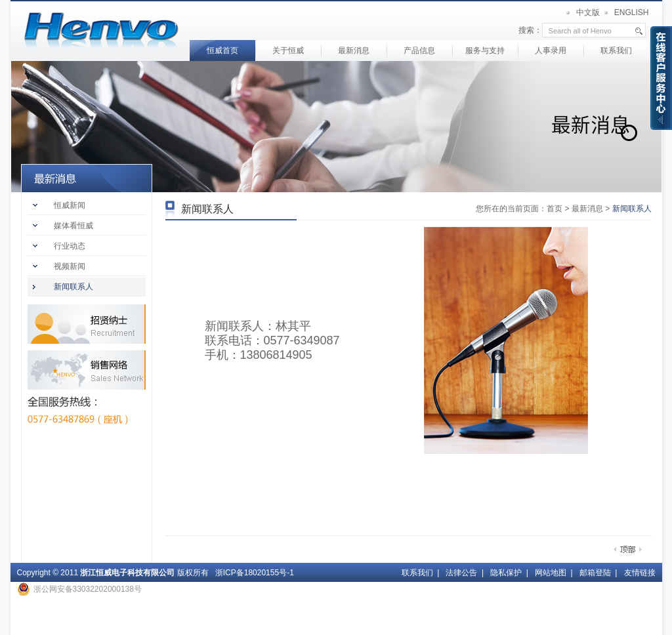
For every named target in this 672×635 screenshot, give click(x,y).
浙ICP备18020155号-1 (255, 573)
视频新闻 (70, 266)
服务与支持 (485, 51)
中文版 (588, 12)
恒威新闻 (70, 205)
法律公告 (461, 573)
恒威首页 (222, 51)
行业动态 (70, 246)
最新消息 (354, 51)
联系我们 (616, 51)
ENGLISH (632, 12)
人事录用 (551, 51)
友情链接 (640, 573)
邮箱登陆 (595, 573)
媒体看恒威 (73, 226)
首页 (101, 31)
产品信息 (419, 51)
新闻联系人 (73, 287)
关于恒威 (288, 51)
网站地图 (551, 573)
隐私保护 (506, 573)
